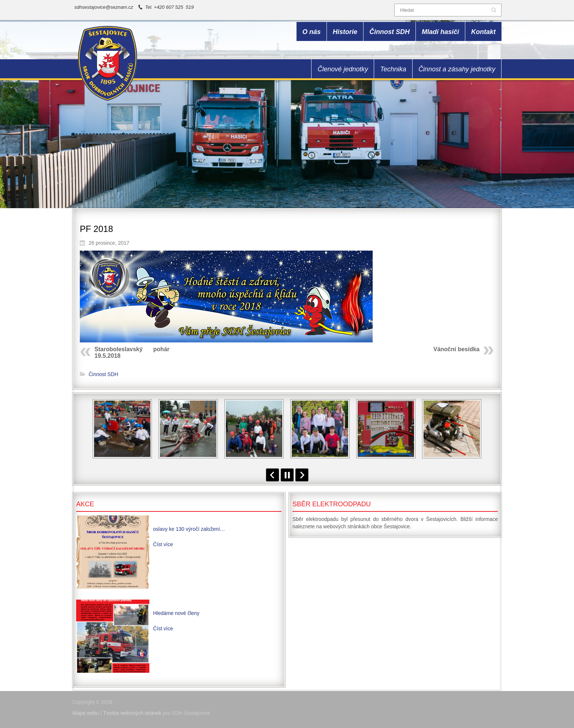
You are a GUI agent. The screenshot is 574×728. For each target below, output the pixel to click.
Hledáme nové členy (176, 613)
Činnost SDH (103, 374)
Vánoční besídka (456, 349)
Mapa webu (86, 713)
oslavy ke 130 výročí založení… (189, 529)
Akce (85, 504)
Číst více (163, 544)
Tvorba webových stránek (133, 713)
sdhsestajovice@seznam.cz (104, 7)
